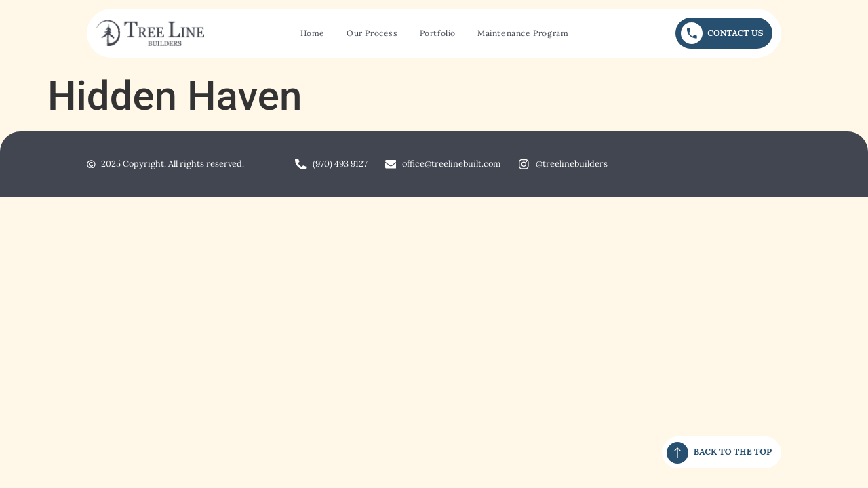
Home (313, 33)
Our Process (372, 33)
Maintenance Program (523, 33)
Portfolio (438, 33)
